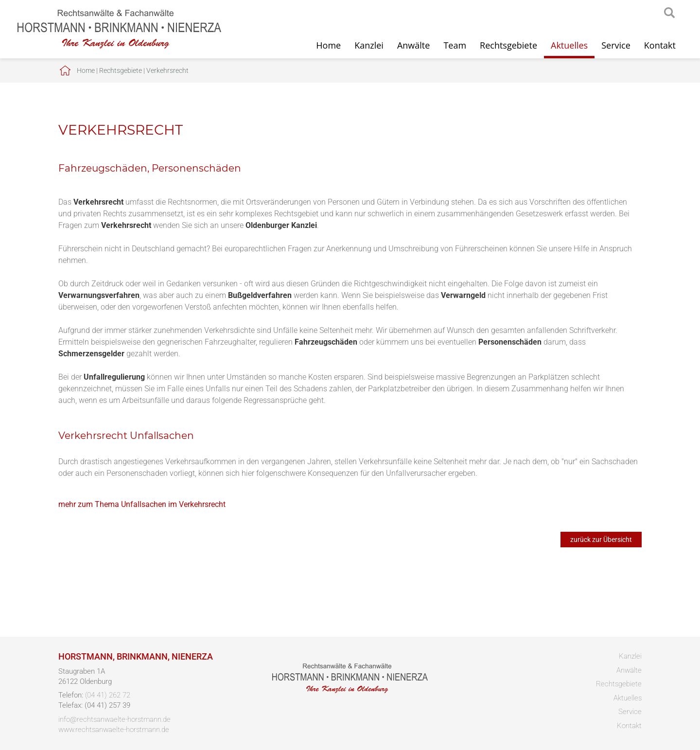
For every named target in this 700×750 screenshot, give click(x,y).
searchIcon (669, 13)
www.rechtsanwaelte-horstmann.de (114, 730)
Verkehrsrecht (167, 70)
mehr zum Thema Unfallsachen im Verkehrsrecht (142, 504)
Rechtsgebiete (508, 45)
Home (328, 45)
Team (455, 45)
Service (616, 45)
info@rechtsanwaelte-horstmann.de (114, 719)
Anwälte (413, 45)
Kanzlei (369, 45)
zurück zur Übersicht (601, 540)
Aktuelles (569, 45)
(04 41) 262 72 (108, 695)
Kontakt (660, 45)
